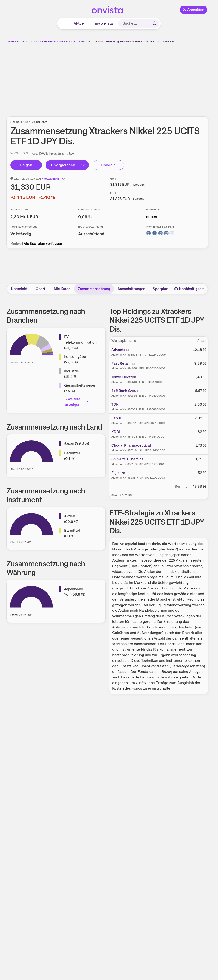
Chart (40, 289)
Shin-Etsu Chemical (128, 459)
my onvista (104, 23)
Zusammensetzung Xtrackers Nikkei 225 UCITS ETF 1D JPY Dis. (135, 41)
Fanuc (117, 418)
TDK (115, 404)
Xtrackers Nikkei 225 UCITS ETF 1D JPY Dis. (64, 41)
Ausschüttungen (131, 289)
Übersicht (19, 289)
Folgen (26, 165)
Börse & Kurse (16, 41)
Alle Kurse (62, 289)
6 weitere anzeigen (77, 402)
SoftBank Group (125, 391)
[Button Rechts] (84, 165)
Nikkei (151, 217)
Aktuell (80, 23)
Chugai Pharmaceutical (131, 445)
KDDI (116, 432)
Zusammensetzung (94, 289)
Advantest (120, 350)
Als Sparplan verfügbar (43, 243)
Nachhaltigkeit (189, 289)
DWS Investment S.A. (57, 154)
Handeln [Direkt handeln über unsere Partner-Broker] (108, 165)
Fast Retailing (123, 363)
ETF (30, 41)
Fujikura (118, 473)
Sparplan (160, 289)
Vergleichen (62, 165)
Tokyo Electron (124, 377)
